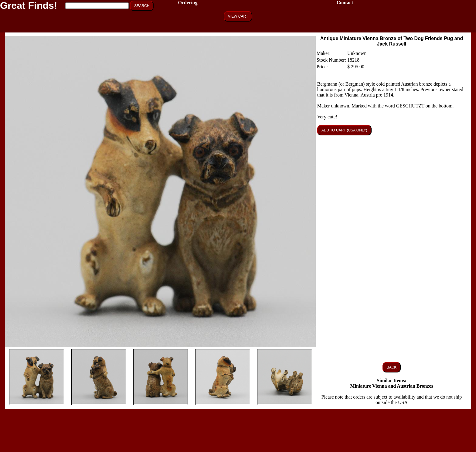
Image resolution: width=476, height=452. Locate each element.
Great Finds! (29, 5)
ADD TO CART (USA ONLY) (344, 130)
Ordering (188, 3)
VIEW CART (238, 16)
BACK (392, 367)
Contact (345, 3)
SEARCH (142, 6)
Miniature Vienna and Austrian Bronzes (391, 386)
